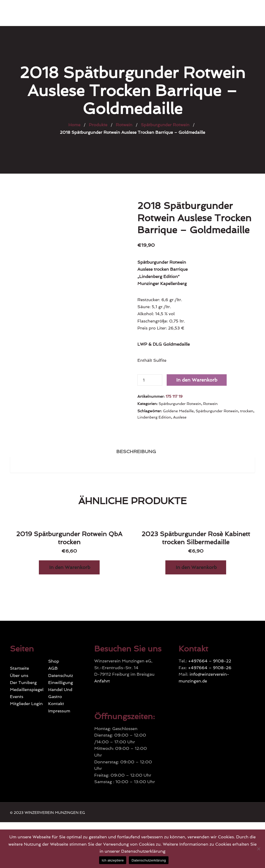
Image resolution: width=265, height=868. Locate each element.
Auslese (180, 417)
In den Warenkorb (197, 380)
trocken (247, 411)
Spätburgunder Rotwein (180, 404)
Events (17, 697)
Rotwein (210, 404)
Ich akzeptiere (113, 860)
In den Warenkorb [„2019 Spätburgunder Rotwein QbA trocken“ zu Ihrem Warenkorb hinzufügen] (70, 567)
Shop (54, 661)
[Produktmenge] (150, 380)
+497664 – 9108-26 (210, 668)
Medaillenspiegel (27, 690)
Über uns (19, 676)
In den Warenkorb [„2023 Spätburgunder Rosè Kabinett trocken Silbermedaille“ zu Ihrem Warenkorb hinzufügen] (196, 567)
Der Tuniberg (23, 683)
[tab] (136, 451)
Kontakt (56, 704)
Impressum (59, 711)
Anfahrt (102, 681)
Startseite (19, 668)
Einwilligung (61, 683)
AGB (53, 668)
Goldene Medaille (178, 411)
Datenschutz (61, 676)
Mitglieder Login (26, 704)
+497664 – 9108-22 (210, 661)
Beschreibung (136, 451)
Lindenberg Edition (154, 417)
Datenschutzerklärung (149, 860)
